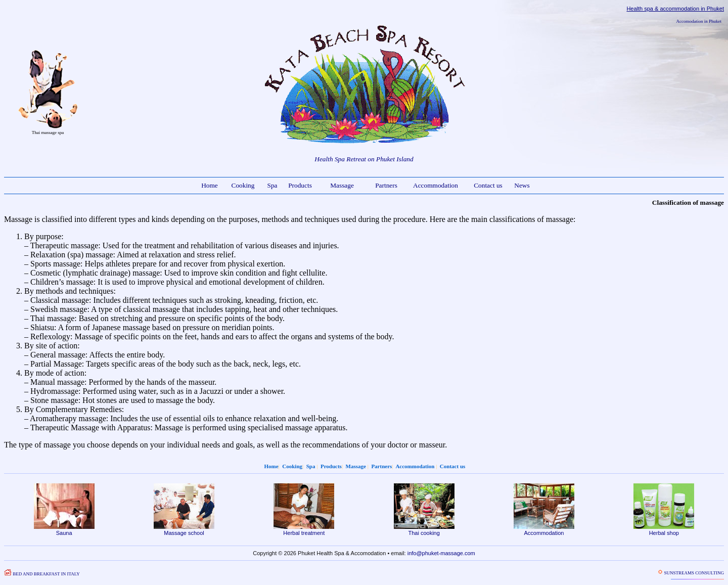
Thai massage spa (48, 132)
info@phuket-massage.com (441, 553)
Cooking (243, 185)
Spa (272, 185)
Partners (386, 185)
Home (210, 185)
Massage (342, 185)
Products (300, 185)
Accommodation (436, 185)
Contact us (488, 185)
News (522, 185)
